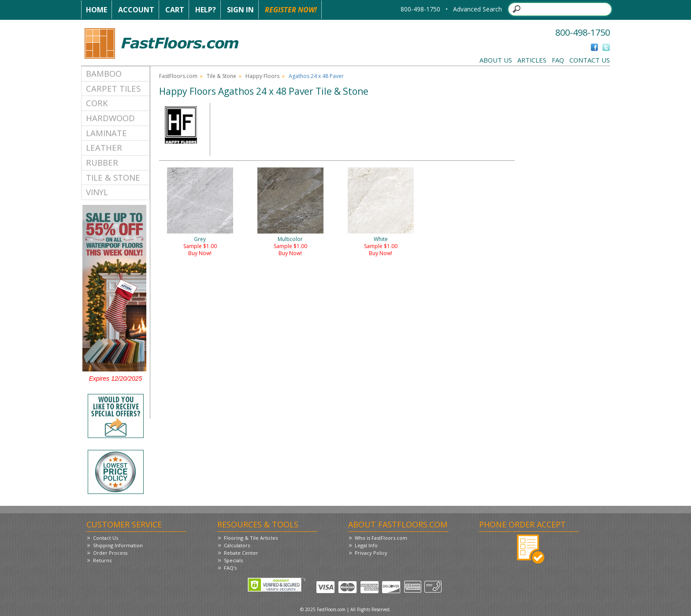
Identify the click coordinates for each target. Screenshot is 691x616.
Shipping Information (118, 545)
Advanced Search (477, 9)
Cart (175, 10)
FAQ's (230, 568)
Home (97, 10)
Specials (233, 560)
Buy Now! (200, 253)
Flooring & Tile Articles (251, 538)
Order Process (110, 553)
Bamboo (104, 73)
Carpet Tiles (113, 88)
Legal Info (366, 545)
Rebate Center (241, 553)
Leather (104, 147)
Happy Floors (262, 76)
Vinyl (97, 192)
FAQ (558, 60)
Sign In (240, 10)
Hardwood (110, 118)
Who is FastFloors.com (381, 538)
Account (136, 10)
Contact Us (590, 60)
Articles (532, 60)
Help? (206, 10)
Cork (97, 103)
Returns (102, 560)
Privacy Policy (371, 553)
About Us (496, 60)
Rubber (102, 162)
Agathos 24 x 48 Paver (316, 76)
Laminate (106, 133)
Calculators (237, 545)
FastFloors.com (178, 76)
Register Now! (291, 10)
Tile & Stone (113, 177)
